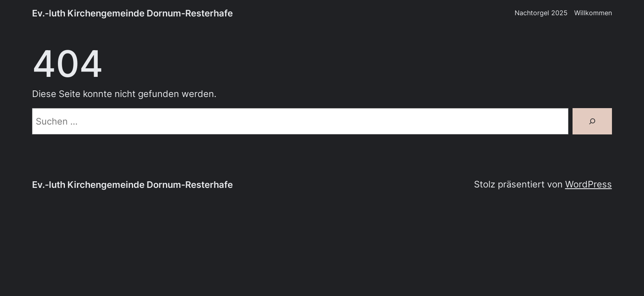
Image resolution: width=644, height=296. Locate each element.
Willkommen (593, 13)
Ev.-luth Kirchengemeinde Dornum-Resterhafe (132, 13)
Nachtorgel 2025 (541, 13)
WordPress (589, 184)
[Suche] (592, 121)
